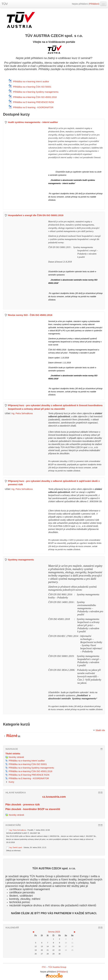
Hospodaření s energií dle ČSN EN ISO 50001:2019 (36, 215)
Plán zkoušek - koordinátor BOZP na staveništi (33, 809)
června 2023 (54, 932)
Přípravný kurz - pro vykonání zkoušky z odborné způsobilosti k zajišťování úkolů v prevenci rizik (54, 483)
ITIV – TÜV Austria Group (54, 967)
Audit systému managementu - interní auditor (33, 122)
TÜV (5, 4)
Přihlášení (94, 4)
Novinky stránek (15, 815)
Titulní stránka (13, 754)
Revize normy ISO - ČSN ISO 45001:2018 (30, 315)
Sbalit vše (100, 730)
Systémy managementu (21, 560)
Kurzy (11, 782)
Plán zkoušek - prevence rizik (23, 805)
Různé (12, 736)
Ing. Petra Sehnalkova (22, 413)
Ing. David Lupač (16, 847)
